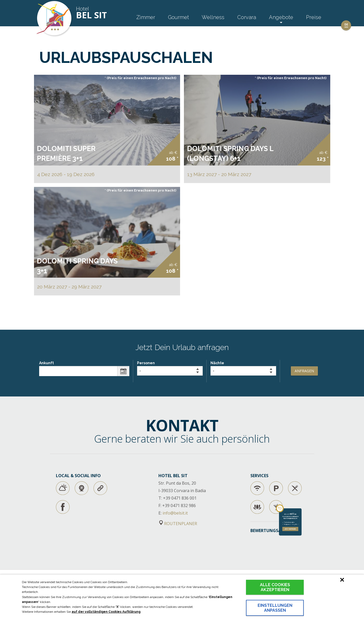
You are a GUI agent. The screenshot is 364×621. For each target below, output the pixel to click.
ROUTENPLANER (178, 524)
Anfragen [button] (304, 371)
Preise (314, 17)
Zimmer (146, 17)
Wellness (213, 17)
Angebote (281, 17)
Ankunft (84, 369)
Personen (170, 368)
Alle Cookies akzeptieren (275, 587)
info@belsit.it (175, 513)
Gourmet (178, 17)
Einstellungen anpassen (275, 608)
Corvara (247, 17)
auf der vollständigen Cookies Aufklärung (106, 612)
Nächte (243, 368)
